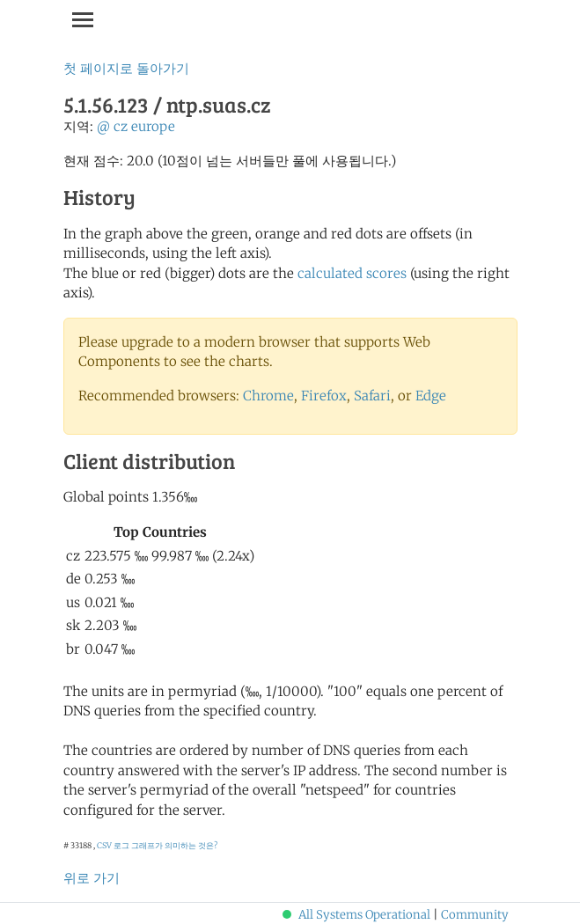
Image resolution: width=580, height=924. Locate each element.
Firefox (324, 396)
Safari (372, 396)
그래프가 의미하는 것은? (174, 845)
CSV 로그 (113, 845)
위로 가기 (92, 878)
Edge (431, 396)
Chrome (268, 396)
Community (475, 915)
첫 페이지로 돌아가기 (126, 68)
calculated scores (352, 273)
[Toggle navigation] (83, 19)
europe (153, 126)
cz (121, 126)
